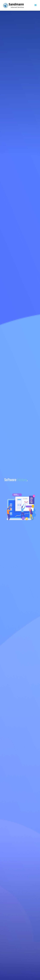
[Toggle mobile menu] (36, 5)
